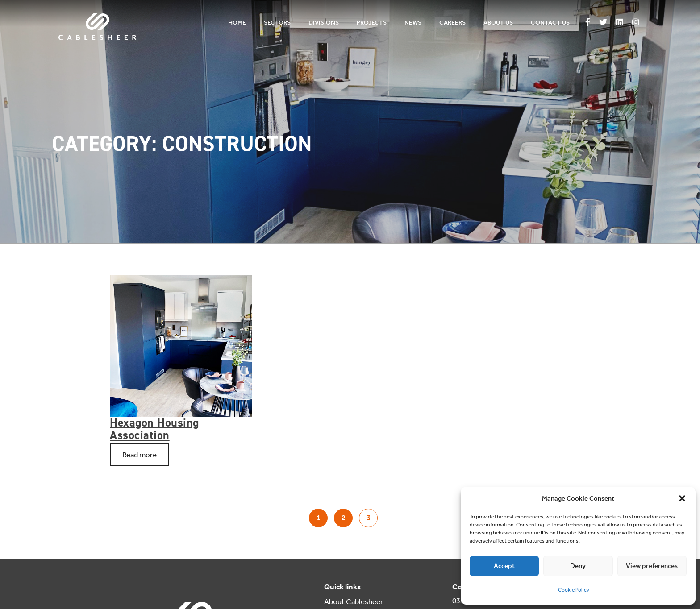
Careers (452, 23)
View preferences (652, 566)
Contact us (550, 23)
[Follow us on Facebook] (588, 23)
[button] (682, 498)
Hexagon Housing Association (154, 429)
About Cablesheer (354, 601)
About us (498, 23)
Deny (578, 566)
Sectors (277, 23)
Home (237, 23)
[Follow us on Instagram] (636, 23)
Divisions (324, 23)
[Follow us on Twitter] (603, 23)
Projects (372, 23)
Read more (140, 455)
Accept (504, 566)
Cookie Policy (574, 590)
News (413, 23)
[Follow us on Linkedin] (620, 23)
